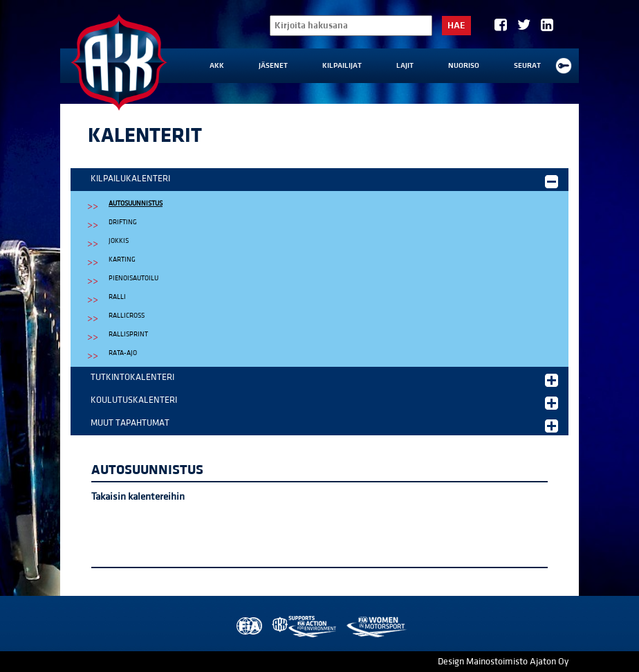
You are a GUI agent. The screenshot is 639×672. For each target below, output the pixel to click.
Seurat (527, 66)
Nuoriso (464, 66)
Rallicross (127, 316)
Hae (456, 26)
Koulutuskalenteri (324, 402)
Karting (122, 260)
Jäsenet (273, 66)
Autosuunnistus (136, 203)
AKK (217, 66)
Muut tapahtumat (324, 425)
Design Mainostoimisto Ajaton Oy (503, 662)
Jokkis (119, 241)
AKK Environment (305, 627)
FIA (248, 627)
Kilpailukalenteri (324, 181)
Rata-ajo (123, 353)
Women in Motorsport (376, 627)
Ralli (117, 297)
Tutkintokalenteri (324, 379)
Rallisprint (128, 334)
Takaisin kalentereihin (138, 497)
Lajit (405, 66)
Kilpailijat (342, 66)
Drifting (123, 222)
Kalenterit (145, 136)
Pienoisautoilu (133, 278)
